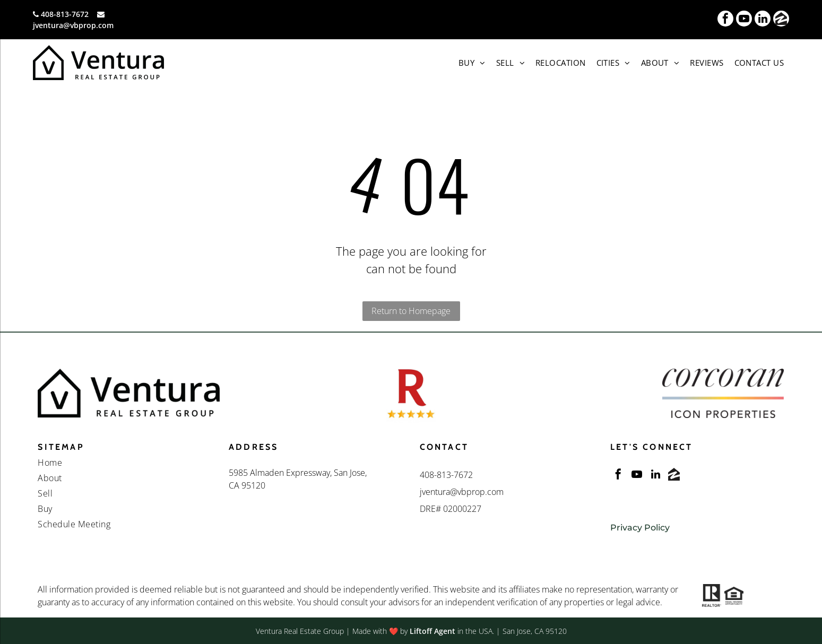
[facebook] (725, 20)
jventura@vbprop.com (73, 25)
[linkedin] (763, 20)
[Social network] (781, 20)
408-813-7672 (65, 14)
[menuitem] (472, 63)
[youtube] (744, 20)
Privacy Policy (640, 528)
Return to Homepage (411, 311)
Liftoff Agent (432, 631)
